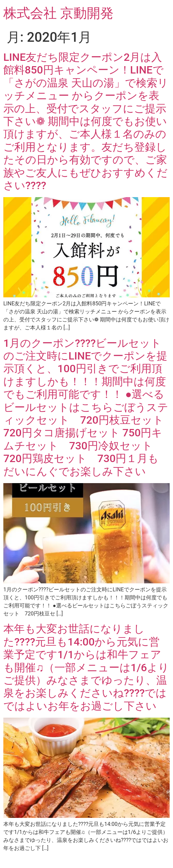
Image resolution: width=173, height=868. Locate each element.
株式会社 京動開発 (58, 13)
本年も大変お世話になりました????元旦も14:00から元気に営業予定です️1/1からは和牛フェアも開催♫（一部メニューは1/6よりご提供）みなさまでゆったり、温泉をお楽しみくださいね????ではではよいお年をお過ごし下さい (86, 667)
